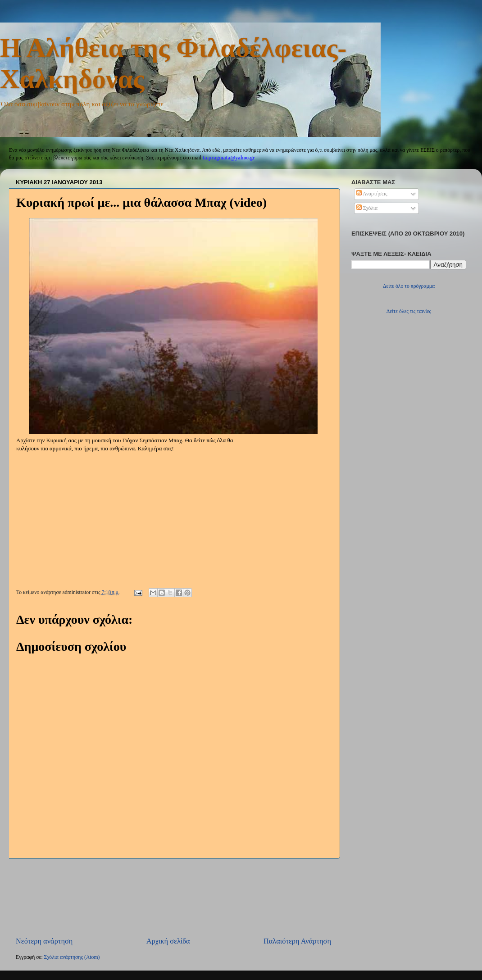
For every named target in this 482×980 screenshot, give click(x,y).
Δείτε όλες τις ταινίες (409, 311)
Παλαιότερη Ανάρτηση (297, 941)
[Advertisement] (174, 898)
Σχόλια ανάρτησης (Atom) (72, 957)
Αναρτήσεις (372, 194)
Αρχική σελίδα (168, 941)
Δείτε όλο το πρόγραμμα (409, 286)
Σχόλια (367, 208)
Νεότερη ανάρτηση (44, 941)
